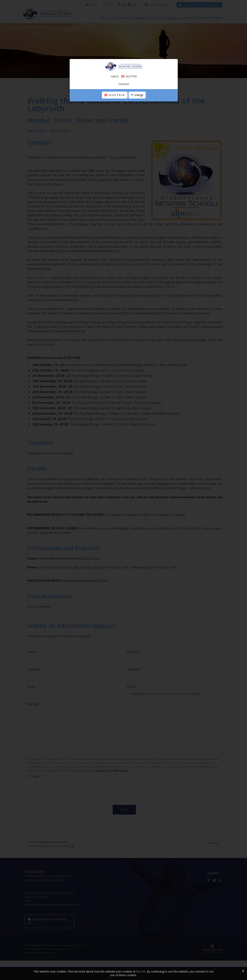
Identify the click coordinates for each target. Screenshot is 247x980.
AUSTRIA (115, 134)
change (137, 134)
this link (141, 971)
